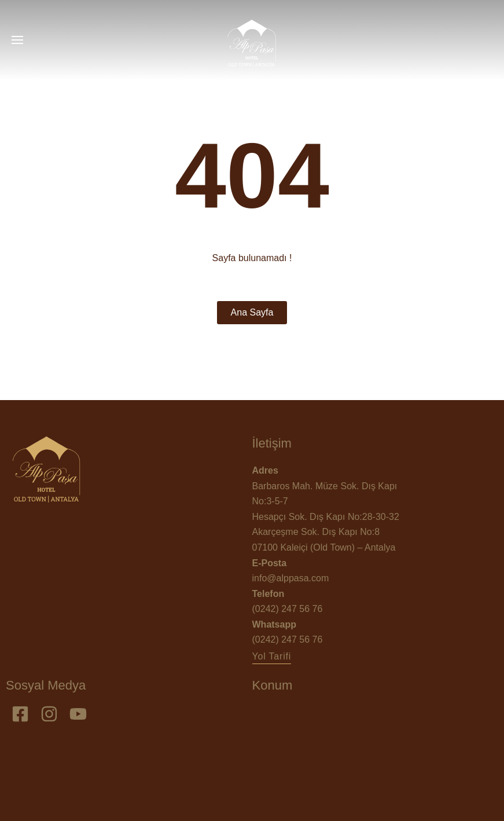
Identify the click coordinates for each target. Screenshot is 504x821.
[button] (272, 657)
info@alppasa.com (291, 578)
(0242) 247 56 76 (288, 609)
